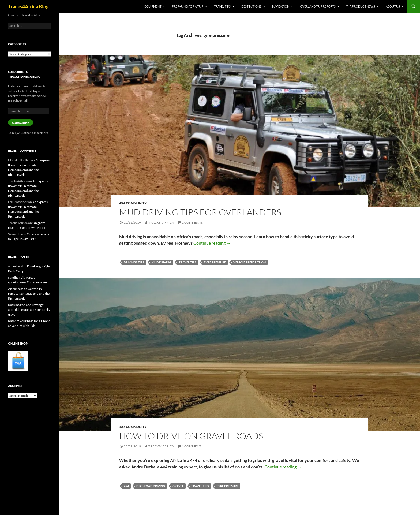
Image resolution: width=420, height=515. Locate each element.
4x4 (126, 486)
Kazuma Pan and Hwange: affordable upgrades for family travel (29, 310)
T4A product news (361, 6)
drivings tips (134, 262)
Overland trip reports (318, 6)
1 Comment (192, 446)
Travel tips (222, 6)
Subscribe (21, 123)
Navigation (281, 6)
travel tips (187, 262)
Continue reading (212, 243)
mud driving (161, 262)
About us (393, 6)
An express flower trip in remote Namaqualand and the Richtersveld (29, 294)
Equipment (153, 6)
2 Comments (192, 223)
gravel (178, 486)
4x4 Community (133, 203)
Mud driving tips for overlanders (200, 212)
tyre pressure (215, 262)
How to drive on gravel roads (191, 436)
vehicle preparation (250, 262)
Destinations (251, 6)
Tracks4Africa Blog (28, 6)
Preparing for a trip (188, 6)
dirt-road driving (151, 486)
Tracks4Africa (161, 223)
